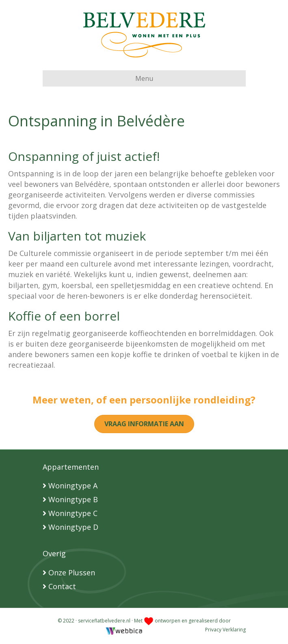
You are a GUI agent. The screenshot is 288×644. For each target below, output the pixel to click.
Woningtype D (73, 527)
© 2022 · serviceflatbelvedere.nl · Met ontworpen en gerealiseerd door (144, 621)
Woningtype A (73, 486)
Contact (62, 586)
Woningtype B (73, 499)
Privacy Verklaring (225, 630)
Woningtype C (73, 513)
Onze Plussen (72, 572)
